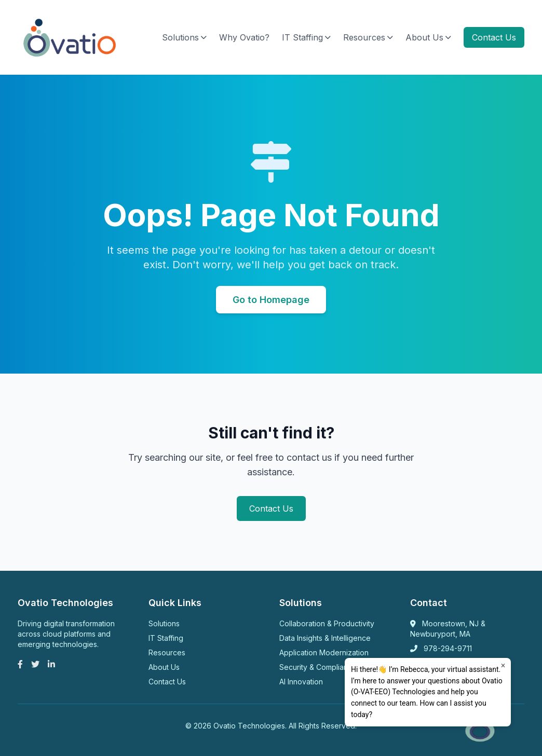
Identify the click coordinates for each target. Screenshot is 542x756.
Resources (368, 37)
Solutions (184, 37)
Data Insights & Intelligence (325, 638)
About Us (428, 37)
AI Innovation (301, 682)
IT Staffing (306, 37)
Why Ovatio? (244, 37)
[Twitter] (35, 664)
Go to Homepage (271, 300)
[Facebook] (20, 664)
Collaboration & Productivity (327, 623)
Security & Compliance (318, 667)
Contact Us (494, 37)
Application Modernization (324, 652)
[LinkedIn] (51, 664)
